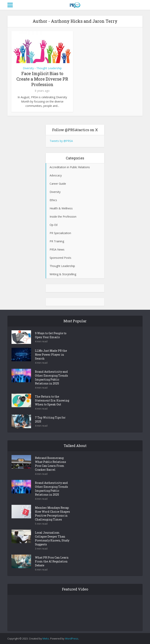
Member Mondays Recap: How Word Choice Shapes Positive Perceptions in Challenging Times (52, 514)
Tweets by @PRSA (61, 141)
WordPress (72, 639)
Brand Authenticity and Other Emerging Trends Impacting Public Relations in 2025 (51, 377)
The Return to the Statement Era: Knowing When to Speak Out (52, 400)
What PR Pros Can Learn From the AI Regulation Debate (52, 561)
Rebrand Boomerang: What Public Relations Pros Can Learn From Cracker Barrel (50, 464)
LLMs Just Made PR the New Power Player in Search (51, 355)
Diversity (28, 68)
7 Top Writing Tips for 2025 (50, 419)
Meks (46, 639)
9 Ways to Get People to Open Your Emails (51, 335)
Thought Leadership (49, 68)
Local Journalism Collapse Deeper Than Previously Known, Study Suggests (52, 538)
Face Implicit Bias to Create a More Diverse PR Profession (42, 79)
